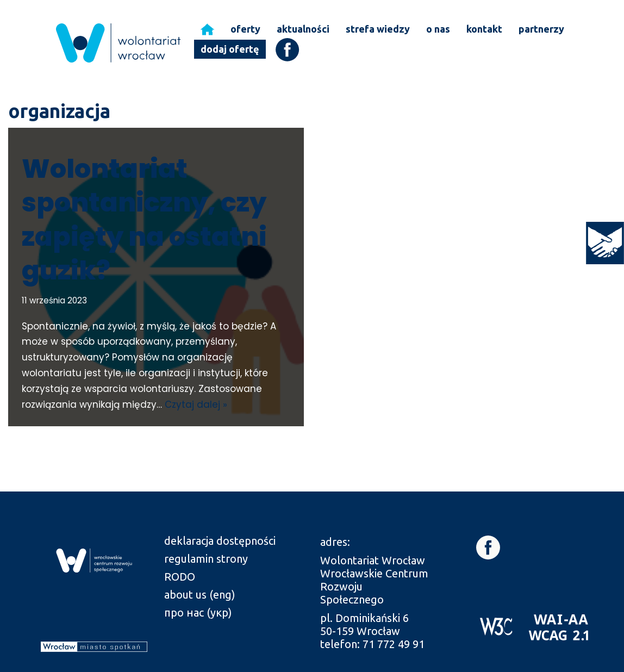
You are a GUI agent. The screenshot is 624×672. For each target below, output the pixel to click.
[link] (605, 243)
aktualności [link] (303, 29)
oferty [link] (245, 29)
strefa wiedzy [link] (378, 29)
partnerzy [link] (541, 29)
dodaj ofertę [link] (230, 49)
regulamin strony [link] (206, 559)
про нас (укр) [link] (198, 612)
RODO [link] (180, 577)
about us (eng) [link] (200, 595)
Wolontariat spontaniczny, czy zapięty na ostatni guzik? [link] (144, 220)
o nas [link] (438, 29)
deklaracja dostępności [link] (220, 541)
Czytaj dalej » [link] (196, 405)
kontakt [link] (484, 29)
